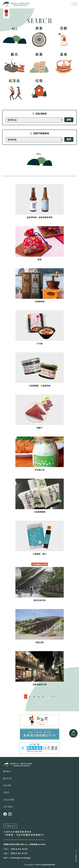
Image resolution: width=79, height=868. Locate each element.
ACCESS (8, 807)
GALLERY (9, 800)
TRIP (6, 792)
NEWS (7, 771)
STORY (7, 785)
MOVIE (8, 778)
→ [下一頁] (53, 697)
